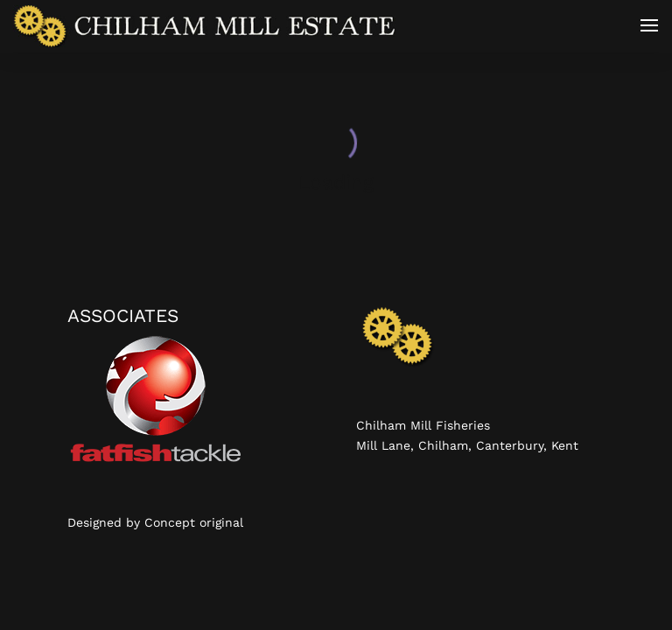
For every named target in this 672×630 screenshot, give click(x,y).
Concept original (194, 522)
